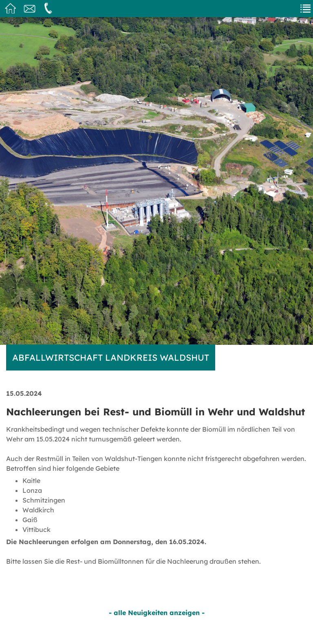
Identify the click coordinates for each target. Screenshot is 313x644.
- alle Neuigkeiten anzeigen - (157, 613)
